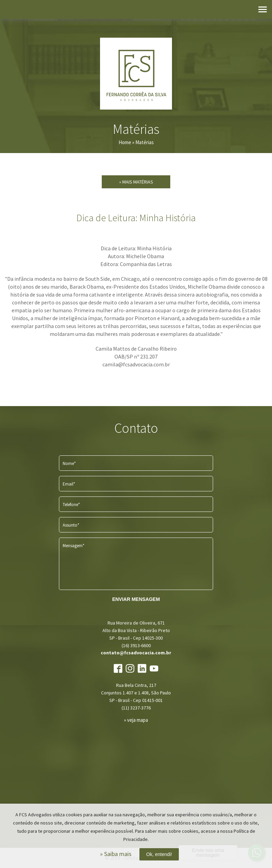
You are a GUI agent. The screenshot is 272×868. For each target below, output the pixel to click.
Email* (69, 484)
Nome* (69, 463)
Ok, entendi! (159, 854)
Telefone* (71, 505)
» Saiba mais (116, 854)
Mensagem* (73, 546)
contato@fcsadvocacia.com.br (136, 653)
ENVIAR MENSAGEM (136, 599)
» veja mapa (136, 720)
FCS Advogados (136, 74)
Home (125, 142)
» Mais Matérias (136, 182)
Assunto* (71, 525)
